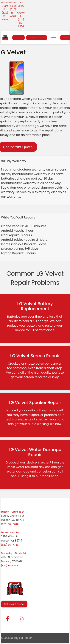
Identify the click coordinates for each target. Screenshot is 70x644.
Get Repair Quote (37, 37)
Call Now (18, 37)
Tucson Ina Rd (13, 4)
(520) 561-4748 (13, 13)
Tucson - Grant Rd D (12, 512)
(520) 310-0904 (21, 23)
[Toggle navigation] (54, 38)
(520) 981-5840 (5, 16)
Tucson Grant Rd (5, 6)
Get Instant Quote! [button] (14, 604)
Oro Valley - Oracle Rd (21, 9)
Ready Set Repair (21, 638)
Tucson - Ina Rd (10, 532)
